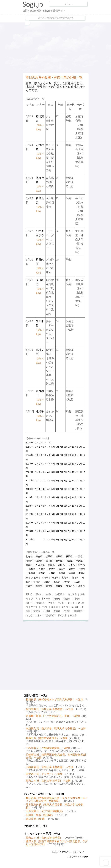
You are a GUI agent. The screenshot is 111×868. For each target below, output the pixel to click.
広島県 (65, 578)
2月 (41, 443)
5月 (53, 447)
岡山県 (55, 578)
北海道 (29, 556)
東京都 (29, 565)
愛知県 (72, 569)
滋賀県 (32, 573)
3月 (45, 443)
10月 (74, 447)
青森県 (39, 556)
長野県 (42, 569)
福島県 (29, 561)
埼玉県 (69, 561)
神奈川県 (40, 565)
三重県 (82, 569)
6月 (57, 447)
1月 (37, 443)
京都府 (42, 573)
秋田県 (69, 556)
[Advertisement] (67, 47)
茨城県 (39, 561)
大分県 (49, 586)
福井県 (81, 565)
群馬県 (59, 561)
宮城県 (59, 556)
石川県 (71, 565)
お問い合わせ (78, 852)
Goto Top (106, 863)
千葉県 (79, 561)
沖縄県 (81, 586)
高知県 (57, 582)
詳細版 (60, 794)
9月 (70, 447)
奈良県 (72, 573)
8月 (65, 447)
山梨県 (32, 569)
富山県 (61, 565)
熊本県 (39, 586)
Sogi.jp (85, 856)
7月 (61, 447)
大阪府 (52, 573)
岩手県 (49, 556)
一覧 (43, 696)
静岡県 (62, 569)
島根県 (45, 578)
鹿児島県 (70, 586)
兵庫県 (62, 573)
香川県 (37, 582)
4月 (49, 443)
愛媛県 (47, 582)
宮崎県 (59, 586)
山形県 (79, 556)
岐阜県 (52, 569)
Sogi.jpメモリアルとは (61, 852)
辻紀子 (40, 416)
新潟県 (51, 565)
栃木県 (49, 561)
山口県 (75, 578)
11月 (80, 447)
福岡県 (67, 582)
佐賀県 (77, 582)
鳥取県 (35, 578)
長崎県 (29, 586)
